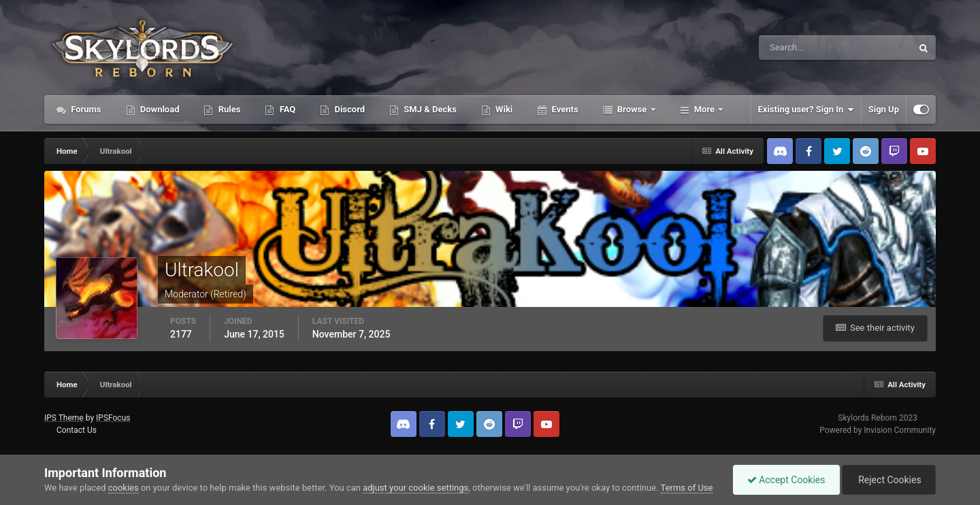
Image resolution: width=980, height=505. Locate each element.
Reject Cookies (889, 480)
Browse (632, 109)
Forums (85, 109)
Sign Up (884, 109)
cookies (124, 488)
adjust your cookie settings (415, 488)
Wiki (503, 109)
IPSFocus (113, 418)
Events (563, 109)
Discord (348, 109)
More (705, 109)
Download (159, 109)
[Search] (794, 48)
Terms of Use (687, 488)
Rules (228, 109)
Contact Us (77, 430)
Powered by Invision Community (878, 430)
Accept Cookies (786, 480)
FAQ (286, 109)
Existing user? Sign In (806, 110)
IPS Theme (64, 418)
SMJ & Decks (429, 109)
